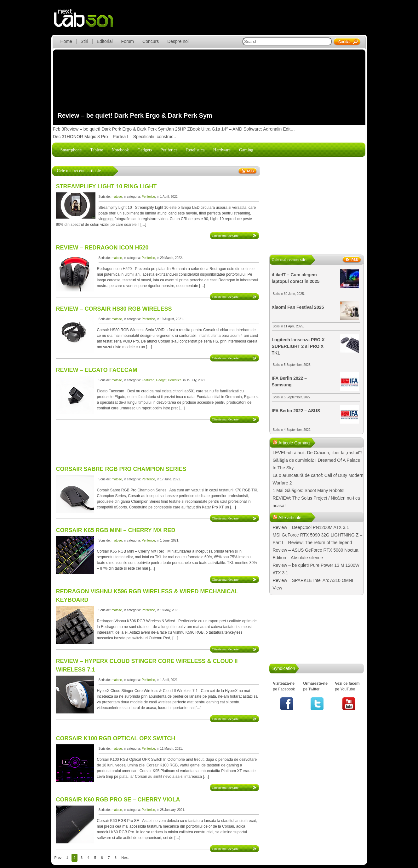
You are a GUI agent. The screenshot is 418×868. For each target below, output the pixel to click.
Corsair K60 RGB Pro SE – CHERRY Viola (118, 800)
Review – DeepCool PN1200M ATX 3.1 (311, 527)
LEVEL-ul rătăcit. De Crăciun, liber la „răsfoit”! (317, 453)
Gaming (246, 150)
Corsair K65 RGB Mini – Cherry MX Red (116, 530)
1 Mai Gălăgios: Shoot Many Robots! (309, 490)
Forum (128, 41)
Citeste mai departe (225, 236)
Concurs (151, 41)
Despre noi (178, 41)
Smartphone (71, 150)
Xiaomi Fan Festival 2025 (298, 307)
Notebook (120, 150)
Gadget (161, 380)
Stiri (84, 41)
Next (125, 858)
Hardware (222, 150)
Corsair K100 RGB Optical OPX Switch (116, 738)
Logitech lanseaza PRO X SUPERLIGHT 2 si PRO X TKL (298, 346)
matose (117, 197)
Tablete (97, 150)
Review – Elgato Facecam (97, 370)
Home (66, 41)
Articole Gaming (294, 443)
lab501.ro (87, 22)
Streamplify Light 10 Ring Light (106, 186)
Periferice (169, 150)
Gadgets (145, 150)
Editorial (105, 41)
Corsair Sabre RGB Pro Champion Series (121, 469)
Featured (148, 380)
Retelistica (195, 150)
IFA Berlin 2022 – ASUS (296, 411)
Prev (58, 858)
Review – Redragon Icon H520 (102, 248)
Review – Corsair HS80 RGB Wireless (114, 309)
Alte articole (290, 518)
